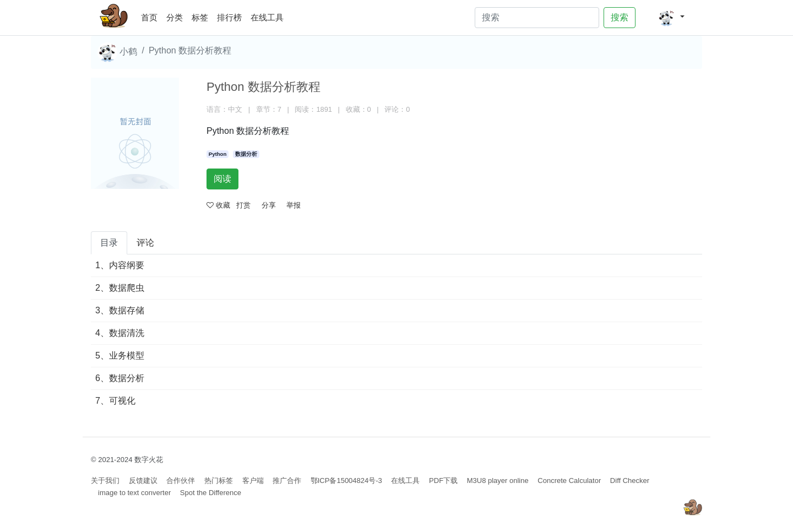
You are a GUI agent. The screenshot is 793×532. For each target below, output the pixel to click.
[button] (671, 18)
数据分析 (246, 154)
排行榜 (229, 17)
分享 (269, 205)
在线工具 (267, 17)
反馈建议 (143, 481)
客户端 (253, 481)
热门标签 (219, 481)
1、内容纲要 (120, 265)
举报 (294, 205)
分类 (175, 17)
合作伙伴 (181, 481)
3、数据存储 (120, 310)
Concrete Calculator (569, 481)
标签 (200, 17)
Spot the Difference (211, 493)
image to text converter (134, 493)
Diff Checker (630, 481)
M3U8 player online (498, 481)
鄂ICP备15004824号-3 (346, 481)
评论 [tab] (145, 243)
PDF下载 (443, 481)
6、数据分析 (120, 378)
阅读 (222, 179)
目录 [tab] (109, 243)
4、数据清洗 (120, 333)
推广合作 (287, 481)
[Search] (537, 18)
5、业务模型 (120, 355)
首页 (151, 16)
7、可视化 (115, 401)
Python (218, 154)
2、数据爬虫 (120, 288)
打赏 (243, 205)
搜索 (620, 17)
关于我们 (105, 481)
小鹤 (117, 52)
